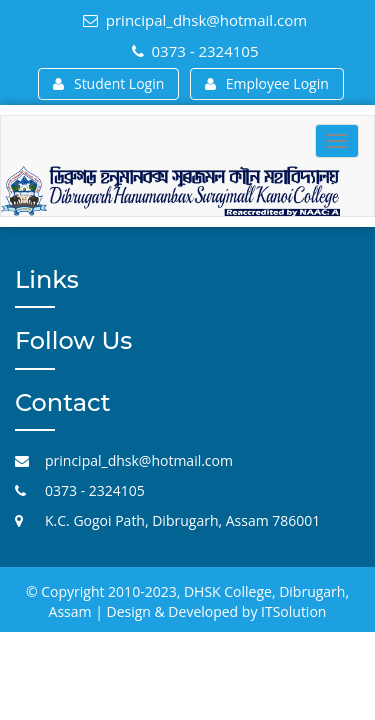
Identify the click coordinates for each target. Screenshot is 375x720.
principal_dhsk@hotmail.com (195, 20)
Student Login (108, 83)
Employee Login (267, 83)
